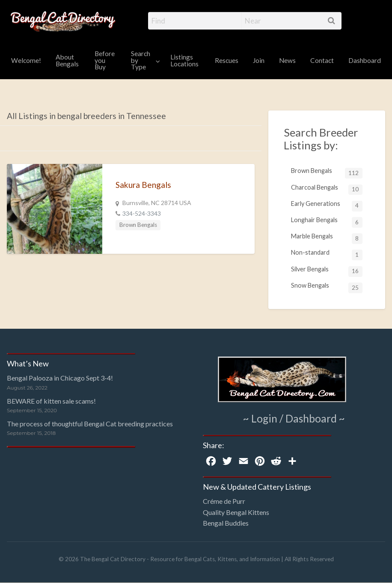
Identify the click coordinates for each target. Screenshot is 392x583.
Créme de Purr (224, 501)
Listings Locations (184, 60)
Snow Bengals (327, 287)
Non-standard (327, 254)
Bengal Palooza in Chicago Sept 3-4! (60, 378)
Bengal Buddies (226, 523)
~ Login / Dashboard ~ (294, 418)
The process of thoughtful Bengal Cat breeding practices (90, 424)
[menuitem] (26, 61)
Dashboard (365, 60)
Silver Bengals (327, 271)
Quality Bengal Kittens (236, 512)
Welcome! (26, 60)
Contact (322, 60)
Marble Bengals (327, 238)
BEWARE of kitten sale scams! (51, 401)
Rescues (227, 60)
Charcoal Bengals (327, 189)
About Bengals (67, 60)
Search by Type (141, 60)
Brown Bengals (138, 225)
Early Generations (327, 206)
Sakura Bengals (143, 185)
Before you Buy (105, 60)
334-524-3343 (142, 213)
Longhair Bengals (327, 222)
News (287, 60)
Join (259, 60)
